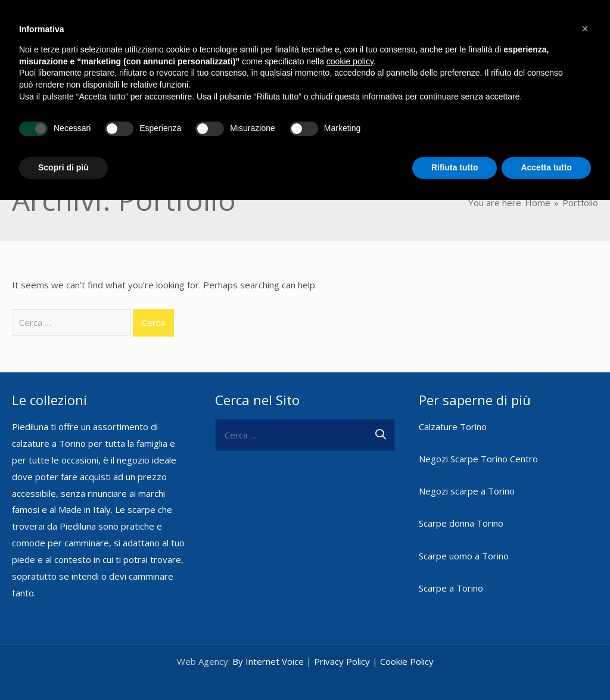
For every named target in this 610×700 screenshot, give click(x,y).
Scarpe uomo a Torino (464, 536)
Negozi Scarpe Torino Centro (478, 439)
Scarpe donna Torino (461, 503)
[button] (585, 29)
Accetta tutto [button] (546, 167)
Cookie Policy (407, 642)
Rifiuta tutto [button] (455, 167)
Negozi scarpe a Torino (467, 471)
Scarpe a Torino (451, 568)
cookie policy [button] (350, 61)
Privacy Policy (342, 642)
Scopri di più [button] (63, 167)
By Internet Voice (268, 642)
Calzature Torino (453, 406)
